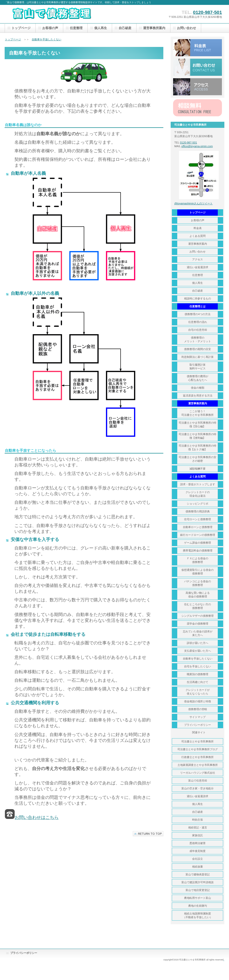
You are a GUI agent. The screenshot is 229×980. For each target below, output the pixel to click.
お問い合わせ (198, 67)
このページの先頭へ (148, 834)
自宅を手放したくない (198, 666)
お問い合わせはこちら (37, 817)
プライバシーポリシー (24, 953)
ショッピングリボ (198, 504)
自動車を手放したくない (47, 39)
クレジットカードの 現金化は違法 (198, 494)
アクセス (198, 87)
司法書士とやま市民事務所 (198, 741)
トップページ (13, 39)
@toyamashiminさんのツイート (193, 203)
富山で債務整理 (53, 14)
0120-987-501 (208, 12)
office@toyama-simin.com (197, 146)
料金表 (198, 48)
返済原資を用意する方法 (198, 396)
